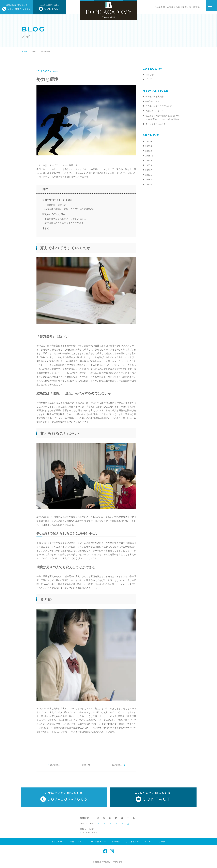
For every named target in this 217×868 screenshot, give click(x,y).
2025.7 (149, 170)
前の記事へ (55, 765)
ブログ (55, 71)
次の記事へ (117, 765)
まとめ (46, 228)
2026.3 (149, 146)
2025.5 (149, 180)
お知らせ (150, 75)
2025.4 (149, 184)
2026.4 (149, 141)
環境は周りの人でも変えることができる (64, 223)
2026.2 (149, 151)
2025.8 (149, 165)
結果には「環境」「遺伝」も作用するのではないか (69, 209)
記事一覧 (86, 765)
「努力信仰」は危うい (55, 205)
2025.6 (149, 175)
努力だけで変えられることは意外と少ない (65, 219)
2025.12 (149, 156)
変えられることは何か (54, 214)
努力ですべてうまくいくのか (57, 200)
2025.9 (149, 160)
